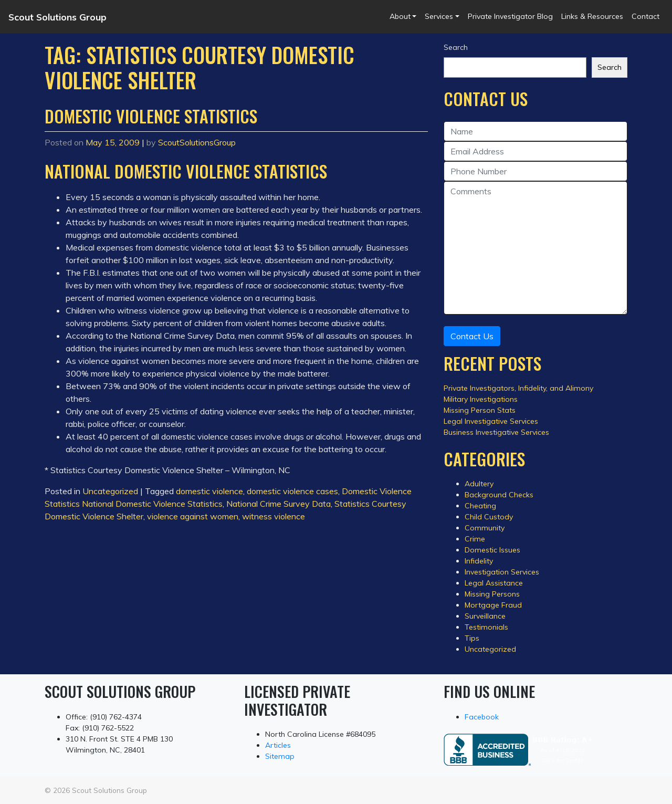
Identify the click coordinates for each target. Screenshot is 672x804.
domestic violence (209, 491)
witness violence (274, 516)
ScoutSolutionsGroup (197, 142)
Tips (472, 638)
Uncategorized (110, 491)
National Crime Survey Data (279, 504)
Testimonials (486, 627)
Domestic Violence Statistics (151, 116)
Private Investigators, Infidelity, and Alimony (518, 388)
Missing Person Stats (480, 410)
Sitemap (280, 756)
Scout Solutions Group (57, 17)
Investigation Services (502, 572)
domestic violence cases (292, 491)
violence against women (193, 516)
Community (485, 528)
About (400, 16)
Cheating (480, 506)
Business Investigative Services (496, 432)
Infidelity (479, 561)
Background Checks (499, 495)
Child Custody (489, 517)
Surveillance (485, 616)
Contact (645, 16)
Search (456, 47)
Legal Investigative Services (491, 421)
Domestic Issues (492, 550)
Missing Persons (492, 594)
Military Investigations (481, 399)
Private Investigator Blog (510, 16)
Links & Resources (592, 16)
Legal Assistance (494, 583)
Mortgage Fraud (493, 605)
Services (439, 16)
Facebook (482, 717)
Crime (475, 539)
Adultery (479, 484)
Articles (278, 745)
